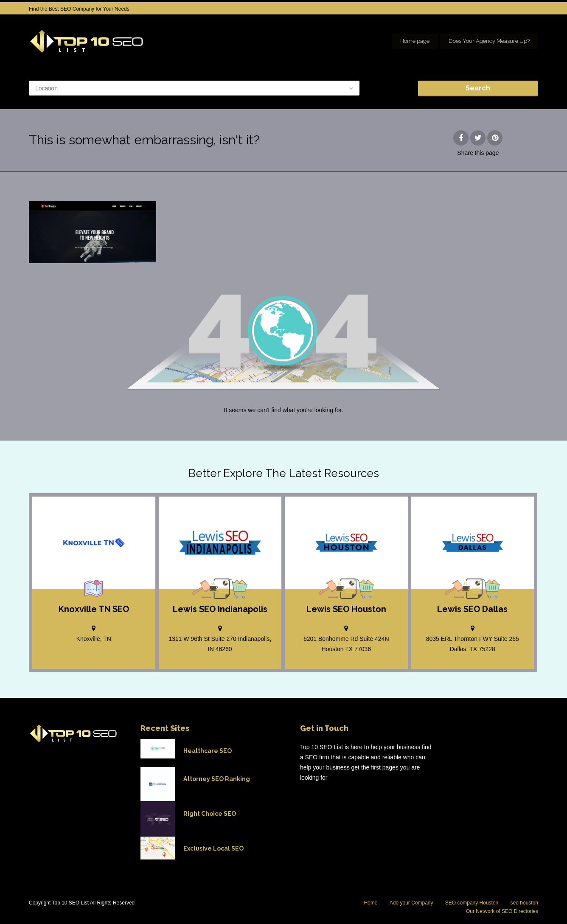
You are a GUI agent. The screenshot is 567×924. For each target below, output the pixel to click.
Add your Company (411, 903)
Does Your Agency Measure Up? (489, 41)
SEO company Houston (472, 903)
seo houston (524, 903)
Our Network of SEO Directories (502, 911)
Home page (415, 41)
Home (371, 903)
